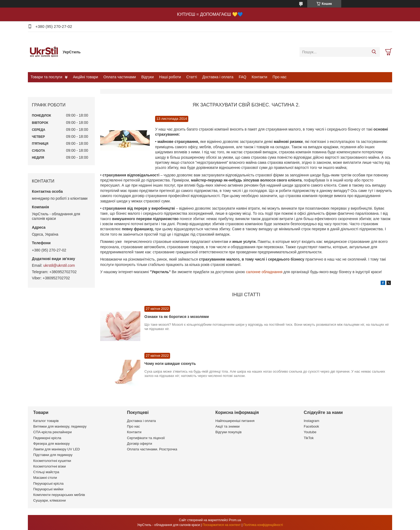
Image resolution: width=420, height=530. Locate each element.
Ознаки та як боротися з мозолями (177, 317)
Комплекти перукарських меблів (59, 495)
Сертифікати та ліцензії (146, 438)
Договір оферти (140, 444)
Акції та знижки (228, 426)
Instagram (312, 421)
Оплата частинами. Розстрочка (152, 449)
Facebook (311, 426)
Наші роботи (170, 77)
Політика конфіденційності (263, 525)
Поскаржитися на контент (222, 525)
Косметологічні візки (50, 466)
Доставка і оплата (218, 77)
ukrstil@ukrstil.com (59, 265)
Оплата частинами (120, 77)
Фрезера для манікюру (51, 444)
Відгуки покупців (228, 432)
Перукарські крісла (48, 483)
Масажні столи (45, 478)
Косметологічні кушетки (52, 461)
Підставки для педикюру (53, 455)
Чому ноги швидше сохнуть (170, 364)
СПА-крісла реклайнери (52, 432)
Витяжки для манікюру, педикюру (60, 426)
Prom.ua (235, 520)
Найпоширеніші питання (235, 421)
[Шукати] (374, 52)
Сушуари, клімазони (49, 500)
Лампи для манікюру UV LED (57, 449)
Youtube (310, 432)
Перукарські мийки (48, 489)
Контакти (259, 77)
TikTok (309, 438)
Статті (192, 77)
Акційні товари (85, 77)
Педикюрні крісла (47, 438)
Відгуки (147, 77)
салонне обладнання (264, 272)
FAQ (242, 77)
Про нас (280, 77)
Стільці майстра (46, 472)
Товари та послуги (46, 77)
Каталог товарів (46, 421)
